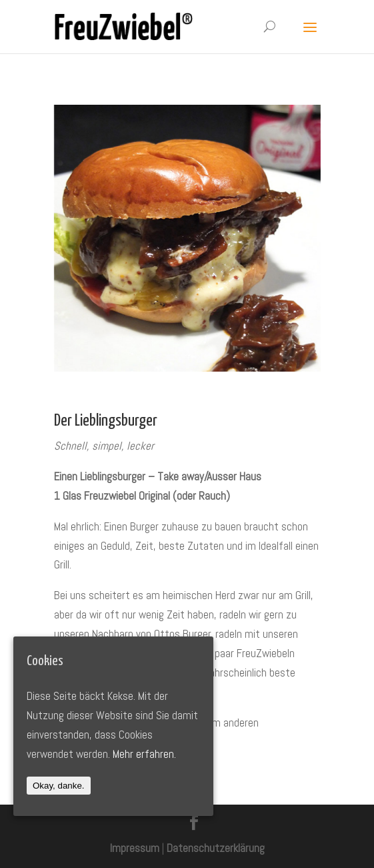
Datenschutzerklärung (216, 848)
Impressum (135, 848)
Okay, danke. (59, 786)
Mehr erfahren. (144, 754)
